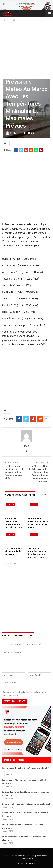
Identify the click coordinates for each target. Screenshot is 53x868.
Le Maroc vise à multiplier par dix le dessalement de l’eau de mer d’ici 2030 (15, 472)
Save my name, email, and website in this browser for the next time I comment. (26, 694)
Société (11, 505)
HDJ (33, 863)
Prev (8, 563)
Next (16, 563)
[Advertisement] (26, 50)
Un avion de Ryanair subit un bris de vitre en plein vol (26, 804)
